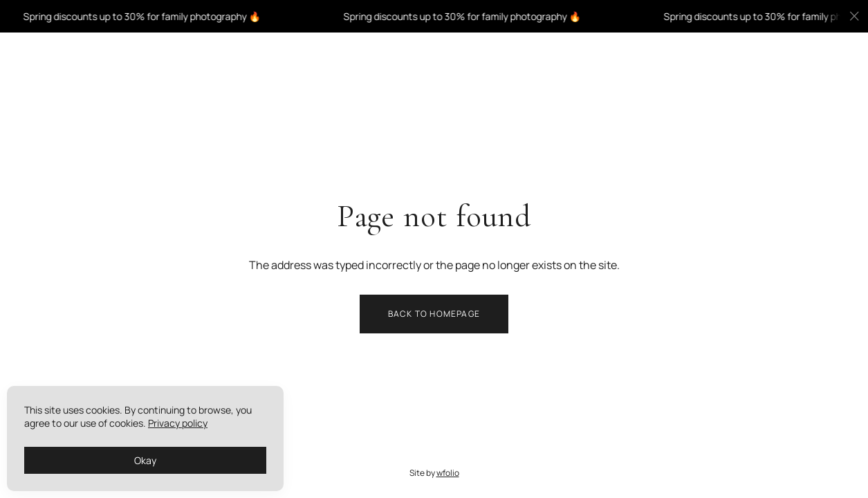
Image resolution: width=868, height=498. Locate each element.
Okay (145, 460)
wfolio (448, 473)
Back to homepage (434, 314)
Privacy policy (178, 423)
